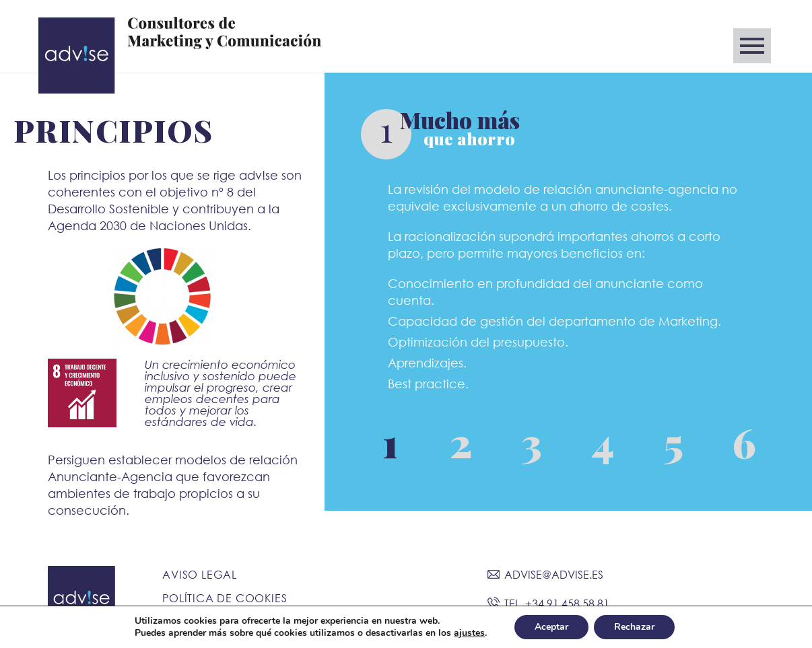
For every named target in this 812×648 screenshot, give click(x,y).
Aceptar (551, 627)
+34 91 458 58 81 (567, 603)
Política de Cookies (225, 598)
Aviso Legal (200, 574)
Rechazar (634, 627)
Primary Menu (752, 46)
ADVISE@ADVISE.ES (554, 574)
